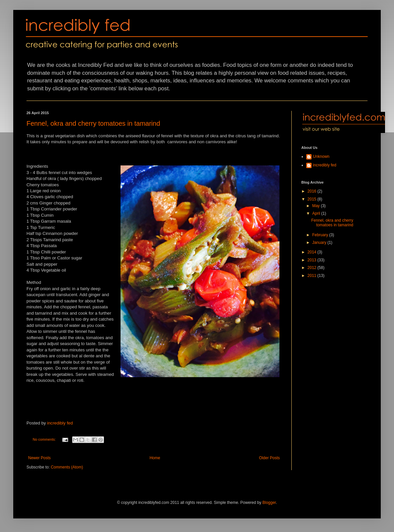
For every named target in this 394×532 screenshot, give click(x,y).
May (317, 206)
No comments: (45, 439)
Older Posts (269, 458)
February (321, 235)
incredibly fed (60, 423)
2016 (313, 191)
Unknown (321, 156)
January (320, 243)
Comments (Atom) (67, 467)
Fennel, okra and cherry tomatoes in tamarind (93, 123)
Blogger (269, 503)
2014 (313, 252)
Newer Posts (39, 458)
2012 (313, 268)
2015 (313, 199)
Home (155, 458)
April (317, 213)
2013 (313, 260)
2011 (313, 276)
